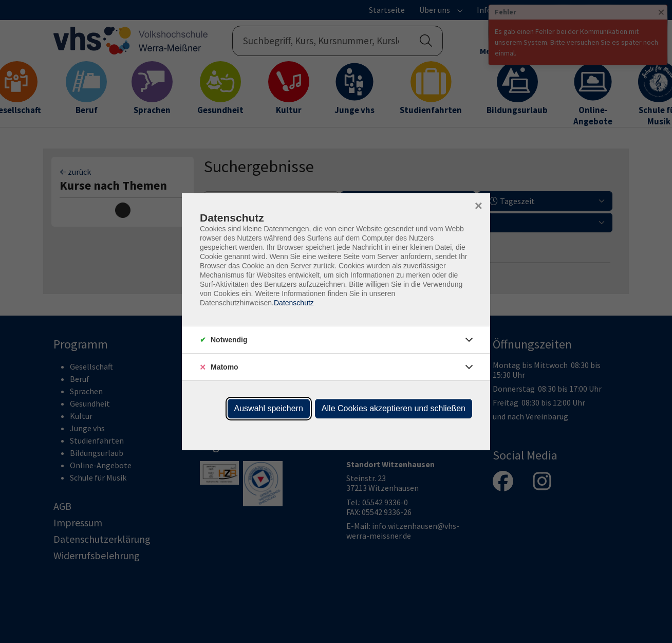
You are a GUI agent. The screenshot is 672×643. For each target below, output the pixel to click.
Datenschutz (294, 303)
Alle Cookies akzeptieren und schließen (394, 408)
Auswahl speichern (269, 408)
